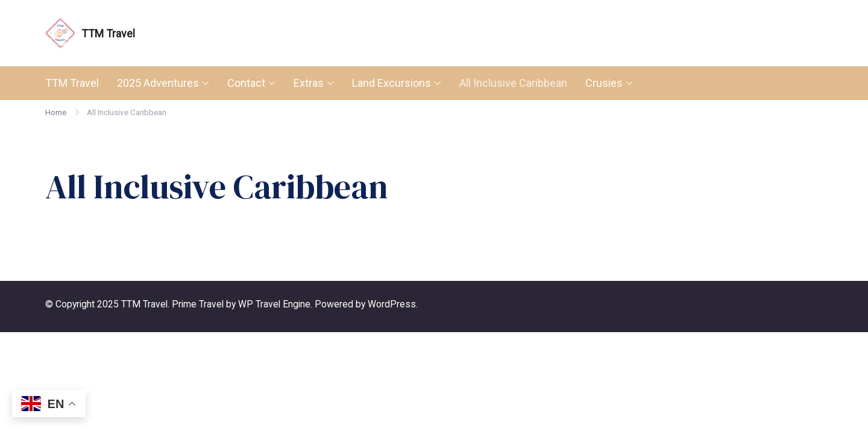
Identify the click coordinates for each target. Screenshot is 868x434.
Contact (246, 83)
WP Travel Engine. (275, 304)
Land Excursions (392, 83)
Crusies (604, 83)
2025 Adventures (158, 83)
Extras (309, 83)
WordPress (392, 304)
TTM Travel (108, 33)
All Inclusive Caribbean (513, 83)
